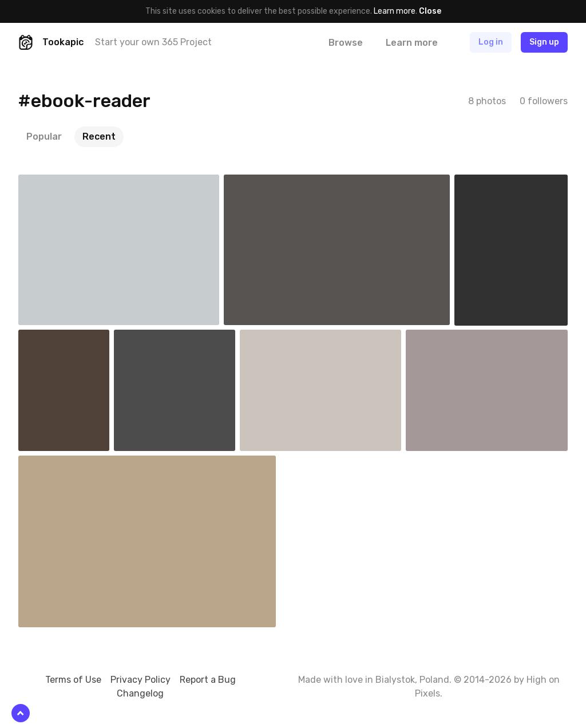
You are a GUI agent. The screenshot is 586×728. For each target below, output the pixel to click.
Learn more (395, 11)
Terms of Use (73, 680)
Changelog (140, 693)
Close (430, 11)
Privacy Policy (140, 680)
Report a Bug (208, 680)
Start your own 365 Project (153, 42)
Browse (346, 43)
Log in (491, 42)
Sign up (544, 42)
